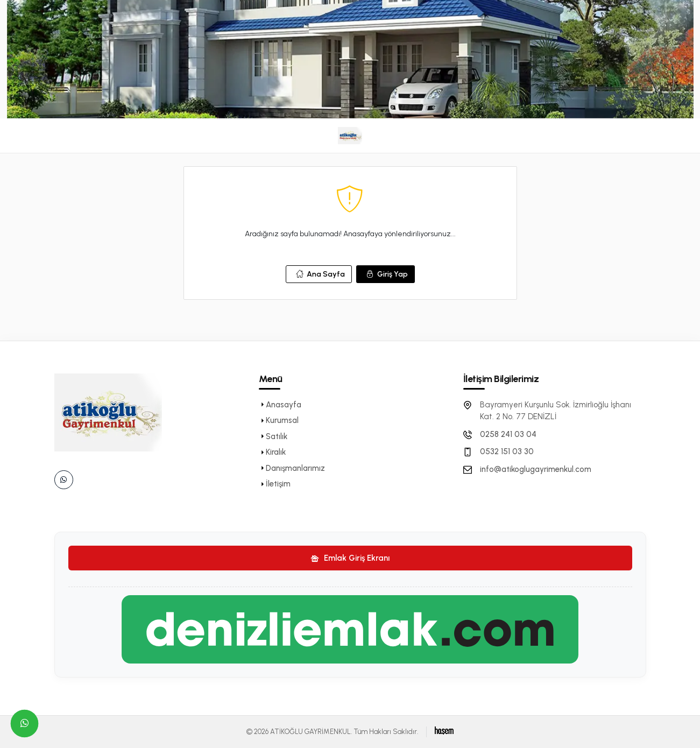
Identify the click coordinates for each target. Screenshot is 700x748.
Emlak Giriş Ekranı (350, 558)
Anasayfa (280, 405)
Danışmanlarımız (292, 468)
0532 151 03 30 (507, 451)
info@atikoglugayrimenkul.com (536, 469)
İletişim (275, 484)
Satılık (273, 436)
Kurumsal (279, 420)
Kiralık (272, 452)
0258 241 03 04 (508, 434)
